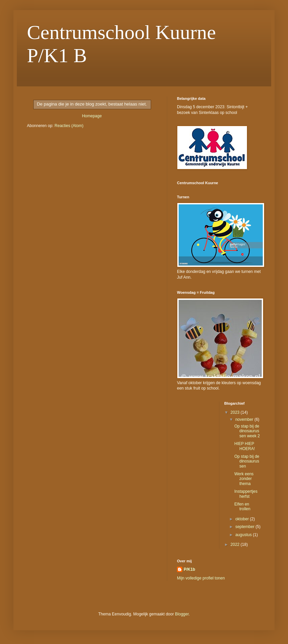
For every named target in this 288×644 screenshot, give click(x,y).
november (245, 419)
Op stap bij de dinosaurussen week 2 (247, 431)
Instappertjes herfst (246, 494)
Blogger (182, 614)
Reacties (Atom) (69, 126)
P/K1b (189, 569)
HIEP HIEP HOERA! (244, 446)
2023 (236, 412)
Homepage (92, 116)
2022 (236, 545)
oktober (242, 519)
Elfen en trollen (242, 507)
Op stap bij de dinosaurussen (247, 461)
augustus (244, 535)
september (245, 527)
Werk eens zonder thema (244, 479)
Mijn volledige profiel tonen (201, 578)
